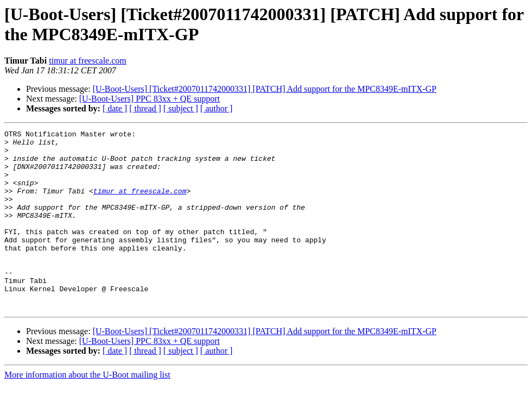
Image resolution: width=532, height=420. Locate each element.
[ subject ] (181, 108)
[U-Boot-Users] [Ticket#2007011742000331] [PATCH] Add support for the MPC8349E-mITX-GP (265, 89)
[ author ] (217, 108)
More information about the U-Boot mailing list (87, 410)
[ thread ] (145, 108)
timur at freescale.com (88, 61)
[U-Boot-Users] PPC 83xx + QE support (150, 99)
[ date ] (115, 108)
